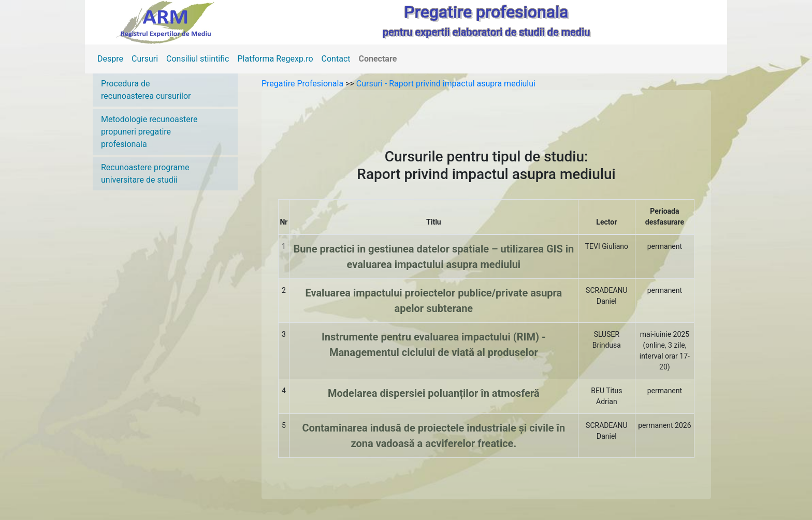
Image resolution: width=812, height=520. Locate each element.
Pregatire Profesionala (303, 84)
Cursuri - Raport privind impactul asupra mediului (446, 84)
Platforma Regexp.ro (275, 59)
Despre (110, 59)
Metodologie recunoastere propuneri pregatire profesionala (149, 132)
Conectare (378, 59)
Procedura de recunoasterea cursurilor (146, 90)
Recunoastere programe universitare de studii (145, 174)
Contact (336, 59)
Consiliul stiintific (198, 59)
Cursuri (145, 59)
